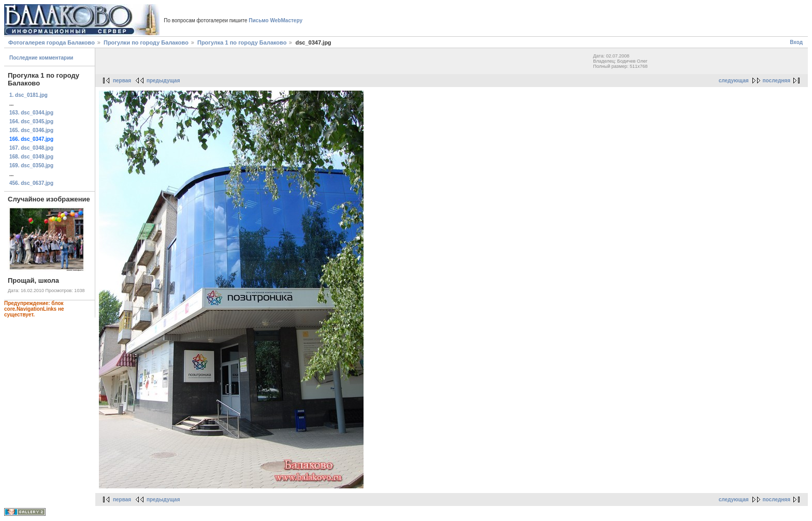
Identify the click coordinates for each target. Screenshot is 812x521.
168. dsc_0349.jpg (31, 157)
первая (122, 81)
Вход (796, 42)
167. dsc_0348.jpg (31, 148)
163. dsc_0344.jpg (31, 113)
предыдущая (163, 81)
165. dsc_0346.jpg (31, 130)
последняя (777, 81)
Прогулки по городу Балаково (146, 42)
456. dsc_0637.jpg (31, 183)
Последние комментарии (41, 58)
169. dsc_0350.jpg (31, 165)
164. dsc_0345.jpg (31, 121)
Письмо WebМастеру (275, 20)
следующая (734, 81)
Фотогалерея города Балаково (52, 42)
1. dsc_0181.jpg (28, 95)
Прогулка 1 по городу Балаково (242, 42)
